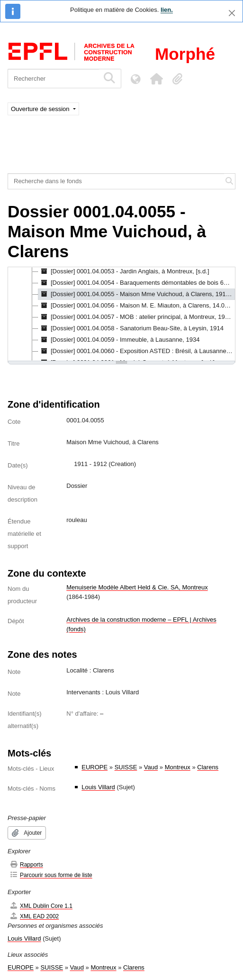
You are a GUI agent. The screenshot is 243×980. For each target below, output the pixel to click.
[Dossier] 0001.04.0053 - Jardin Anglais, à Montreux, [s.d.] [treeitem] (124, 271)
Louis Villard (98, 787)
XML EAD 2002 (34, 916)
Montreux (178, 767)
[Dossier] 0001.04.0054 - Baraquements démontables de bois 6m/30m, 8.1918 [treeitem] (137, 283)
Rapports (26, 864)
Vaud (151, 767)
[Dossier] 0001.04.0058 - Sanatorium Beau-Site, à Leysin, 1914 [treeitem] (131, 328)
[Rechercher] (53, 79)
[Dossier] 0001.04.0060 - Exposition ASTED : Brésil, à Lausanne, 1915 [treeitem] (137, 351)
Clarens (208, 767)
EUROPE (94, 767)
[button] (156, 79)
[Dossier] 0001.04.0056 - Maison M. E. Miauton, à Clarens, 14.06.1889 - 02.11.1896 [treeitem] (137, 306)
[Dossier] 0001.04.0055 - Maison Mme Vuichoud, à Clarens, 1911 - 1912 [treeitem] (137, 294)
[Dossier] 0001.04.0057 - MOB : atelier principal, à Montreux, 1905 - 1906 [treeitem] (137, 317)
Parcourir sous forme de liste (51, 875)
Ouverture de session (41, 109)
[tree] (121, 315)
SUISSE (126, 767)
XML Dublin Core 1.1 (41, 906)
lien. (167, 10)
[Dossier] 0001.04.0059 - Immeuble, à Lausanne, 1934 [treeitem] (119, 340)
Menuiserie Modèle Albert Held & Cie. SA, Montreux (137, 587)
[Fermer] (232, 13)
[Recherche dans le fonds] (116, 181)
